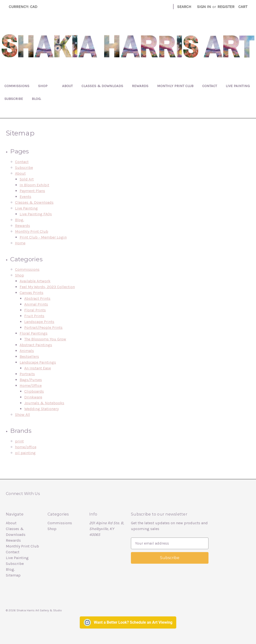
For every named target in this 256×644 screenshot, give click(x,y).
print (19, 441)
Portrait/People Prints (43, 327)
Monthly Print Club (175, 86)
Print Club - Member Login (43, 237)
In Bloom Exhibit (34, 185)
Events (25, 197)
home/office (26, 447)
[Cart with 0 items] (243, 7)
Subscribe (14, 99)
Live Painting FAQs (36, 214)
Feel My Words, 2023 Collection (47, 287)
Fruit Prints (34, 316)
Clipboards (34, 391)
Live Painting (238, 86)
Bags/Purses (31, 380)
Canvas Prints (32, 293)
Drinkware (33, 397)
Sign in (204, 7)
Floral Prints (35, 310)
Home (20, 243)
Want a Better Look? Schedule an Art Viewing (133, 622)
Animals (27, 351)
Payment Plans (32, 191)
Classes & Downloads (102, 86)
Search (184, 7)
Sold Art (27, 179)
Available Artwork (35, 281)
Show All (23, 415)
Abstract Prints (37, 298)
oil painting (25, 453)
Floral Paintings (34, 333)
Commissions (17, 86)
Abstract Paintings (36, 345)
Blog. (36, 99)
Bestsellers (29, 356)
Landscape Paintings (38, 362)
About (67, 86)
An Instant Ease (38, 368)
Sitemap (13, 575)
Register (226, 7)
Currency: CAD (25, 7)
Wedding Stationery (41, 409)
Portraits (27, 374)
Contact (210, 86)
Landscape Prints (39, 322)
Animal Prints (36, 304)
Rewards (140, 86)
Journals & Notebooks (44, 403)
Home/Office (31, 386)
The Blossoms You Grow (45, 339)
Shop (46, 86)
